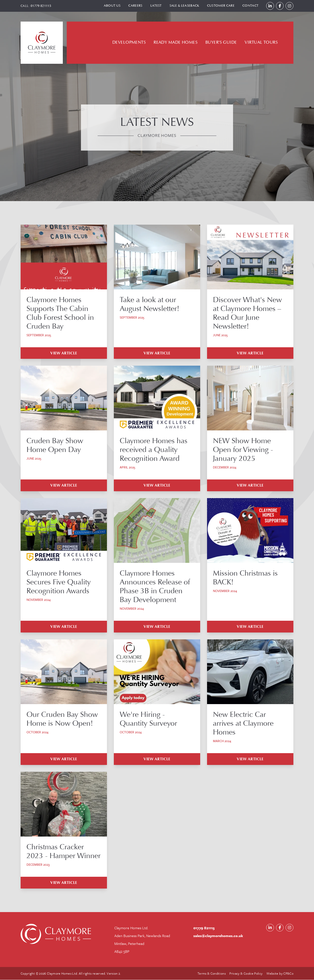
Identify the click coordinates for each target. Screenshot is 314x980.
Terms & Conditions (211, 974)
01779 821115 (41, 6)
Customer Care (220, 6)
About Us (112, 6)
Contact (250, 6)
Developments (129, 43)
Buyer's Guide (221, 43)
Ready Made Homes (176, 43)
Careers (135, 6)
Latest (156, 6)
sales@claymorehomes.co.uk (218, 936)
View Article (64, 353)
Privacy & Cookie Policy (246, 974)
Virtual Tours (261, 43)
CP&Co (288, 974)
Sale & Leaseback (184, 6)
